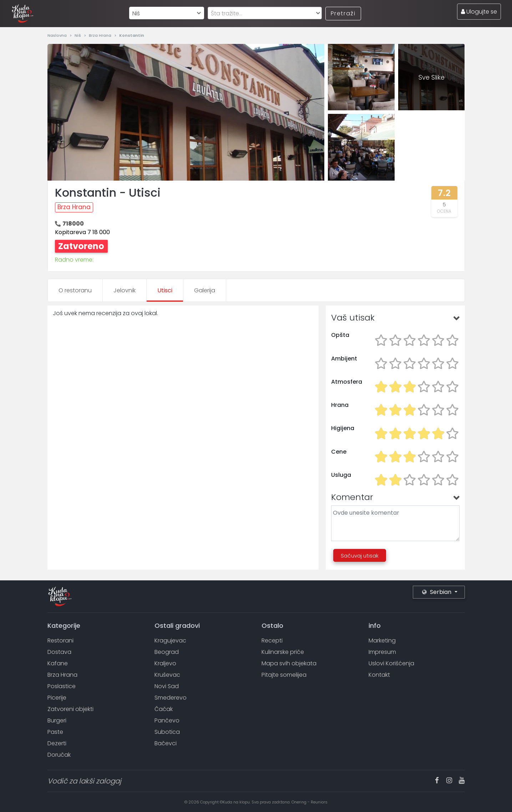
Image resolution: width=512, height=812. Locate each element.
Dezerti (57, 743)
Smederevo (171, 698)
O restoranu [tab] (75, 290)
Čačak (164, 709)
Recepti (272, 640)
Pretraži (343, 13)
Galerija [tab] (205, 290)
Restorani (60, 640)
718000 (73, 224)
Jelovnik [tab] (125, 290)
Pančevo (167, 720)
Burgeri (57, 720)
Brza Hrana (101, 35)
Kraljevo (165, 663)
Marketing (382, 640)
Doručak (59, 755)
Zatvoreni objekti (70, 709)
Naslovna (58, 35)
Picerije (57, 698)
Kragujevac (170, 640)
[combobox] (167, 13)
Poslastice (62, 686)
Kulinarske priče (283, 652)
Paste (55, 732)
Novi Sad (167, 686)
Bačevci (166, 743)
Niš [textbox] (136, 13)
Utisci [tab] (165, 290)
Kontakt (379, 675)
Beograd (167, 652)
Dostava (59, 652)
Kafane (58, 663)
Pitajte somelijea (284, 675)
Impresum (382, 652)
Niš (78, 35)
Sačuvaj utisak (360, 556)
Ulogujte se (479, 12)
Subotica (167, 732)
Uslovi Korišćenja (391, 663)
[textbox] (265, 13)
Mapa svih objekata (289, 663)
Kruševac (167, 675)
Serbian (437, 592)
